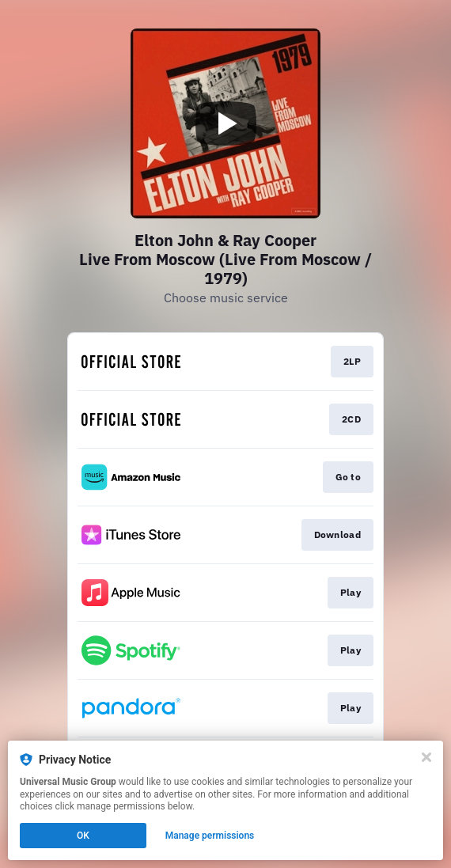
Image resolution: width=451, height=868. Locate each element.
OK (83, 836)
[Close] (426, 757)
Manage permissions (210, 836)
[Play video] (225, 123)
